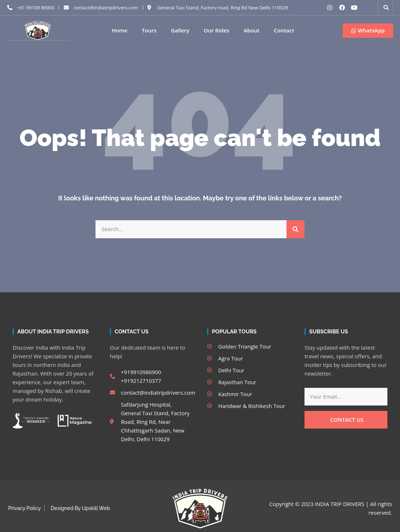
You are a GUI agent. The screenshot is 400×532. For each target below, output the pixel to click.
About (252, 30)
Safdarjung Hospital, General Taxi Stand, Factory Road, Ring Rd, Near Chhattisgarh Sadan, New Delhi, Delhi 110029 (155, 421)
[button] (386, 8)
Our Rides (216, 30)
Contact (284, 30)
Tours (149, 30)
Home (119, 30)
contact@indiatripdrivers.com (106, 8)
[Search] (295, 229)
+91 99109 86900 (36, 8)
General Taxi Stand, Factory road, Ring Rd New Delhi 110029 (223, 8)
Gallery (180, 30)
